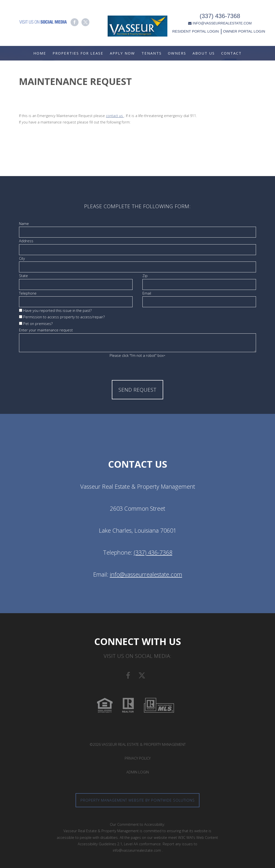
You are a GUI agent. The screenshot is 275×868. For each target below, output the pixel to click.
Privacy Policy (138, 758)
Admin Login (138, 772)
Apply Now (122, 53)
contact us (115, 116)
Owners (177, 53)
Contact (231, 53)
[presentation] (137, 369)
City (22, 258)
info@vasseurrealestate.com (146, 574)
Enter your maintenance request (46, 330)
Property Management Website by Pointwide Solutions (138, 800)
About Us (204, 53)
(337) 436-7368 (221, 14)
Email (147, 293)
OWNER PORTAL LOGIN (245, 29)
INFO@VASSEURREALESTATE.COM (221, 21)
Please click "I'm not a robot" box (137, 355)
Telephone (28, 293)
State (23, 276)
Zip (145, 276)
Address (26, 241)
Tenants (152, 53)
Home (40, 53)
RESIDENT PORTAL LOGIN (197, 29)
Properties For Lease (78, 53)
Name (24, 223)
